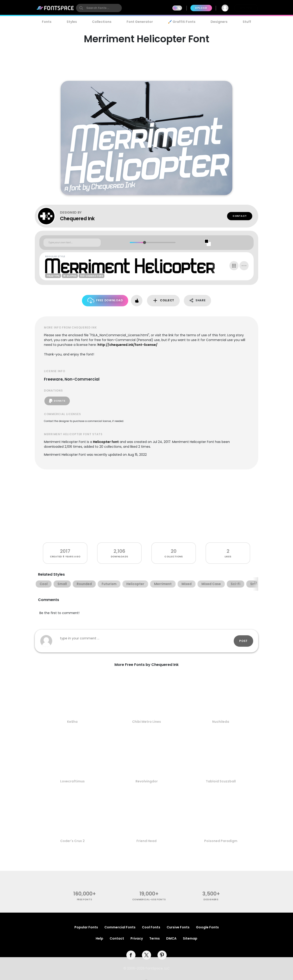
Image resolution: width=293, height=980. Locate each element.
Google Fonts (207, 927)
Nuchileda (221, 722)
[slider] (144, 242)
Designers (219, 22)
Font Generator (140, 22)
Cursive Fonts (178, 927)
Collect (163, 301)
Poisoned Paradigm (221, 841)
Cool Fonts (151, 927)
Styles (72, 22)
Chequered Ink (77, 219)
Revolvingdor (147, 781)
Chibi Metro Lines (146, 722)
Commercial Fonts (120, 927)
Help (99, 938)
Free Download (105, 301)
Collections (102, 22)
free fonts (85, 899)
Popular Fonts (86, 927)
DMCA (171, 938)
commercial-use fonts (149, 899)
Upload (201, 8)
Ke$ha (72, 722)
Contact (240, 216)
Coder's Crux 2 (72, 841)
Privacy (137, 938)
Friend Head (146, 841)
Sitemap (190, 938)
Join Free (246, 8)
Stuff (247, 22)
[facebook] (131, 955)
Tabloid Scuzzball (221, 781)
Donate (57, 401)
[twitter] (146, 955)
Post (243, 641)
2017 (65, 551)
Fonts (47, 22)
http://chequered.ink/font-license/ (128, 345)
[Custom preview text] (72, 243)
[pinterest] (162, 955)
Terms (155, 938)
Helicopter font (106, 442)
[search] (99, 8)
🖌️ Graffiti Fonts (182, 22)
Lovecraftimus (72, 781)
